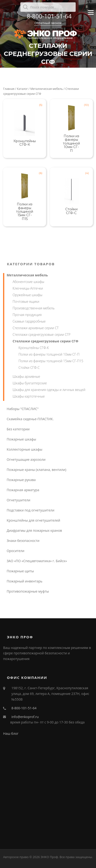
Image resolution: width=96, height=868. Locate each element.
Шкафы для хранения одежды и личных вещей (49, 390)
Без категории (18, 429)
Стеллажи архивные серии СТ (36, 328)
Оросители (15, 551)
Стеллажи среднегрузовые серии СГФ (45, 341)
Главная (9, 89)
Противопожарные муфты (28, 591)
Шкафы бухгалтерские (30, 383)
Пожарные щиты (20, 571)
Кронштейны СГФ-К (34, 348)
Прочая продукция (27, 315)
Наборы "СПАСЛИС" (23, 409)
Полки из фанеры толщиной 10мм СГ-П (49, 354)
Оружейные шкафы (27, 295)
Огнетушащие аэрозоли (26, 459)
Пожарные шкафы (21, 439)
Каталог (22, 89)
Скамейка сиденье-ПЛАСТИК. (30, 419)
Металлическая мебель (47, 89)
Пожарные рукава (21, 480)
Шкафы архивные (26, 376)
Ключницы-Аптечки (28, 288)
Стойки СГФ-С (29, 368)
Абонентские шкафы (28, 282)
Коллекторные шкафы (24, 449)
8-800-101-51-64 (49, 16)
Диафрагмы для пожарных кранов (34, 530)
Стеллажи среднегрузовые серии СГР (41, 334)
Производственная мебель (34, 308)
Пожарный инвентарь (24, 581)
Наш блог (11, 733)
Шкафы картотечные (29, 396)
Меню (91, 14)
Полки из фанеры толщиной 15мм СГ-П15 (51, 361)
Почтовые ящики (26, 301)
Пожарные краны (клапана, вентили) (36, 470)
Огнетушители (18, 500)
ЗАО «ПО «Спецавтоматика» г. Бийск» (37, 561)
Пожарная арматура (23, 490)
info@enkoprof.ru (25, 717)
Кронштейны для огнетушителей (33, 520)
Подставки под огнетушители (31, 510)
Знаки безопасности (23, 541)
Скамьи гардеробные (29, 321)
